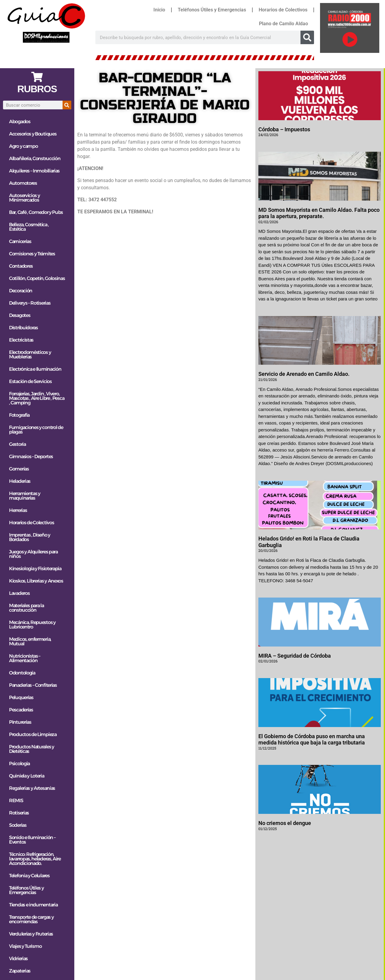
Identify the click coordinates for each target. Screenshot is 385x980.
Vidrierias (18, 959)
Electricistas (21, 340)
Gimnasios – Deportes (31, 457)
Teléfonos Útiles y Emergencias (212, 10)
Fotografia (19, 415)
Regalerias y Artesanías (32, 788)
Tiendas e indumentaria (33, 905)
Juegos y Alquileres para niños (33, 554)
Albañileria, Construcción (35, 158)
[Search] (307, 37)
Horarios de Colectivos (283, 10)
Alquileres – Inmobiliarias (34, 171)
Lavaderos (19, 593)
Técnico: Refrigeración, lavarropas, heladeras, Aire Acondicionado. (35, 859)
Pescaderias (21, 710)
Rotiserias (19, 813)
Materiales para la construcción (26, 608)
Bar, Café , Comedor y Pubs (36, 212)
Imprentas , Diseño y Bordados (30, 537)
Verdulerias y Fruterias (31, 934)
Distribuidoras (23, 328)
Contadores (21, 266)
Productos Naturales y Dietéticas (32, 749)
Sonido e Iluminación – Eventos (32, 840)
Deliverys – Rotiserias (30, 303)
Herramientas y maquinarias (25, 496)
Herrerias (18, 510)
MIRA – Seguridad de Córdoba (295, 656)
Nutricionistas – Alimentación (25, 658)
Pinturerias (20, 722)
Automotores (23, 183)
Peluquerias (21, 697)
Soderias (18, 825)
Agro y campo (23, 146)
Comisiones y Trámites (32, 254)
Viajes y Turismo (25, 946)
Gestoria (17, 444)
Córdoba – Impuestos (284, 129)
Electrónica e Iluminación (35, 369)
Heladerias (20, 481)
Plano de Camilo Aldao (283, 24)
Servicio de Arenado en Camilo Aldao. (304, 374)
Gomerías (19, 469)
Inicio (159, 10)
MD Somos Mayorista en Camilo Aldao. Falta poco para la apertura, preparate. (319, 213)
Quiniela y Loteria (27, 776)
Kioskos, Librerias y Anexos (36, 581)
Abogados (20, 122)
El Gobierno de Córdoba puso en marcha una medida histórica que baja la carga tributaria (312, 740)
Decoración (21, 291)
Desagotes (20, 315)
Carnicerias (20, 241)
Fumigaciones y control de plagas (36, 430)
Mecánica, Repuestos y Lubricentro (32, 625)
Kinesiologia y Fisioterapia (35, 569)
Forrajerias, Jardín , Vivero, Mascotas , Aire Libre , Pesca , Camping (37, 398)
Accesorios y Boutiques (33, 134)
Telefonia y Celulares (29, 876)
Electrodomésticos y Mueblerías (30, 355)
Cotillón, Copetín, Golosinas (37, 278)
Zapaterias (20, 971)
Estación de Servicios (30, 381)
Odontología (22, 673)
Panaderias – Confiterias (33, 685)
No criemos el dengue (285, 823)
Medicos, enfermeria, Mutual (30, 641)
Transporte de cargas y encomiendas (31, 919)
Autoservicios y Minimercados (25, 198)
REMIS (16, 800)
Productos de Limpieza (33, 734)
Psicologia (19, 764)
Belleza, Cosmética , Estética (29, 227)
